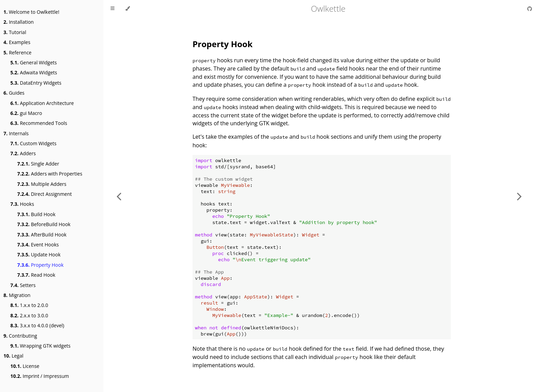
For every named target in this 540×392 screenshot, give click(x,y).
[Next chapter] (519, 196)
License (25, 366)
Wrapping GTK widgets (40, 346)
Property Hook (40, 265)
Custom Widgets (33, 143)
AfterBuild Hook (42, 235)
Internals (16, 133)
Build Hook (36, 214)
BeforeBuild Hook (44, 224)
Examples (17, 42)
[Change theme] (128, 9)
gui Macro (26, 113)
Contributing (20, 336)
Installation (19, 22)
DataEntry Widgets (36, 83)
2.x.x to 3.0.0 (29, 315)
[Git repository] (530, 9)
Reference (17, 52)
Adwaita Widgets (34, 72)
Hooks (22, 204)
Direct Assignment (45, 194)
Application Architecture (42, 103)
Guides (14, 93)
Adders (23, 153)
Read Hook (36, 275)
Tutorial (15, 32)
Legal (13, 356)
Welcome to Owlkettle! (31, 12)
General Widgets (34, 62)
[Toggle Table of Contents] (112, 9)
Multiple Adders (42, 184)
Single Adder (38, 164)
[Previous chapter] (119, 196)
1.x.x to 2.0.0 (29, 305)
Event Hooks (38, 245)
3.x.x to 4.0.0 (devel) (37, 325)
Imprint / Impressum (40, 376)
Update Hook (39, 255)
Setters (23, 285)
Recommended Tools (39, 123)
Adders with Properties (50, 174)
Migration (17, 295)
